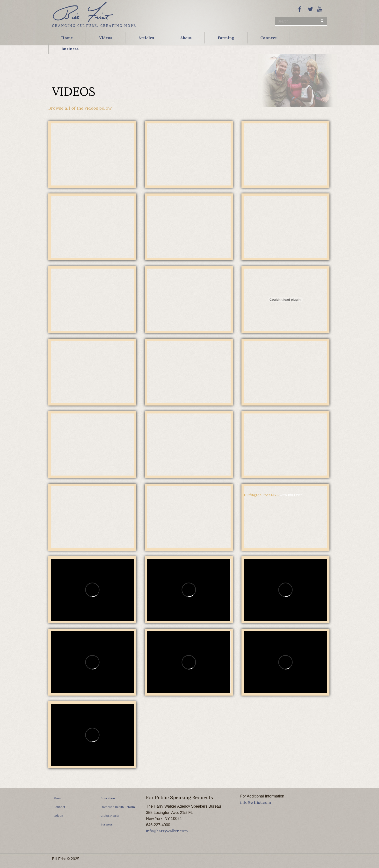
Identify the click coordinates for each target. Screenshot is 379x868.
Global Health (110, 815)
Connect (269, 38)
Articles (146, 38)
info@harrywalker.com (167, 831)
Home (67, 38)
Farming (226, 38)
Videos (106, 38)
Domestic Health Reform (118, 807)
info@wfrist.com (256, 802)
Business (70, 49)
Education (108, 798)
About (186, 38)
